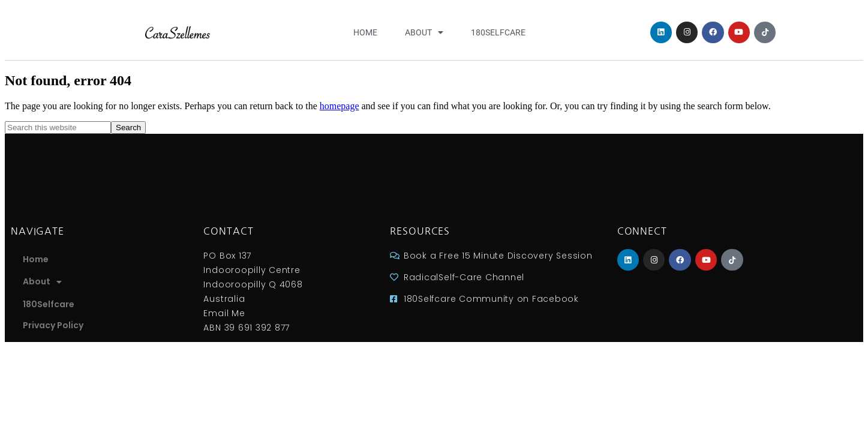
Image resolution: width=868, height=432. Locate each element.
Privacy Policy (53, 325)
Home (365, 32)
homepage (340, 106)
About (424, 32)
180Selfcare (498, 32)
